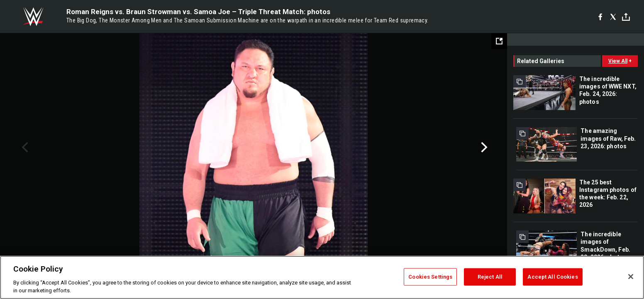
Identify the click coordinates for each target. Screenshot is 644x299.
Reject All (490, 277)
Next (483, 147)
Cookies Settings (430, 277)
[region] (322, 277)
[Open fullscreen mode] (499, 41)
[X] (613, 17)
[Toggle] (626, 17)
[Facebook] (600, 17)
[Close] (631, 277)
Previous (24, 147)
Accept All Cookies (553, 277)
